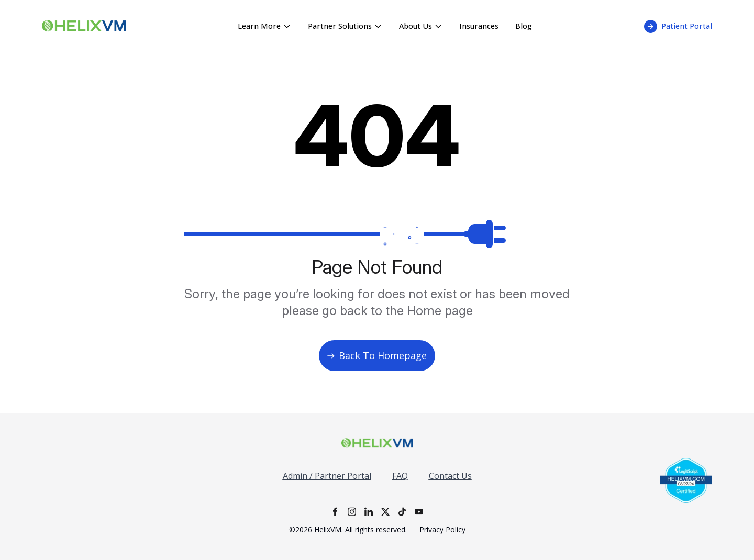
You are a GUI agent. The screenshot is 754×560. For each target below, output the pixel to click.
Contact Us (450, 476)
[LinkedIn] (369, 512)
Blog (524, 26)
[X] (385, 512)
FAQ (400, 476)
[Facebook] (335, 512)
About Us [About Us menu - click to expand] (421, 26)
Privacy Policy (442, 529)
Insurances (479, 26)
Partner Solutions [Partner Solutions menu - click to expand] (345, 26)
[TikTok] (402, 512)
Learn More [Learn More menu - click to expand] (264, 26)
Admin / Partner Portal (327, 476)
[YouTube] (419, 512)
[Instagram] (352, 512)
